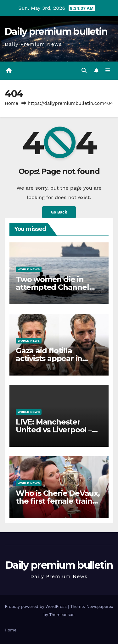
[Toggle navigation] (108, 71)
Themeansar (62, 615)
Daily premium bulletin (56, 32)
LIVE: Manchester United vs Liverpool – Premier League (54, 430)
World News (29, 269)
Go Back (59, 212)
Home (11, 103)
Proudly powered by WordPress (36, 606)
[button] (84, 70)
